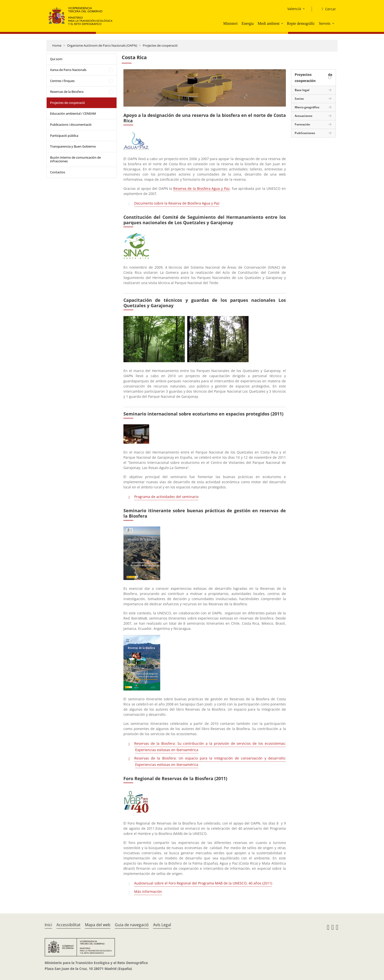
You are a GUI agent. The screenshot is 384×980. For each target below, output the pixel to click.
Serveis (324, 23)
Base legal (302, 90)
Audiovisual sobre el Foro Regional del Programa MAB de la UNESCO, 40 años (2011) (203, 883)
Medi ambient (269, 23)
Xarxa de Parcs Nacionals (68, 70)
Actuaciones (304, 116)
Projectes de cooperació (160, 45)
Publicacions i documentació (71, 124)
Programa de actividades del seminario (166, 497)
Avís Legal (162, 925)
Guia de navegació (132, 925)
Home (57, 45)
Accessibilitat (68, 925)
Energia (247, 23)
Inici (48, 925)
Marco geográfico (307, 107)
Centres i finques (62, 81)
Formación (302, 124)
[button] (283, 23)
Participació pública (64, 136)
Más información (148, 891)
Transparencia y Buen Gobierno (73, 146)
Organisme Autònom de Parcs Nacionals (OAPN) (102, 45)
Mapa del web (98, 925)
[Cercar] (327, 9)
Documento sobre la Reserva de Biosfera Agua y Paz (177, 203)
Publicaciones (305, 133)
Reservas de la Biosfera (67, 92)
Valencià (294, 9)
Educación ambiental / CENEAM (73, 113)
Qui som (56, 59)
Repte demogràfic (301, 23)
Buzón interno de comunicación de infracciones (75, 159)
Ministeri (231, 23)
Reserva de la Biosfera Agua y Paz (201, 188)
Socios (299, 99)
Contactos (58, 172)
